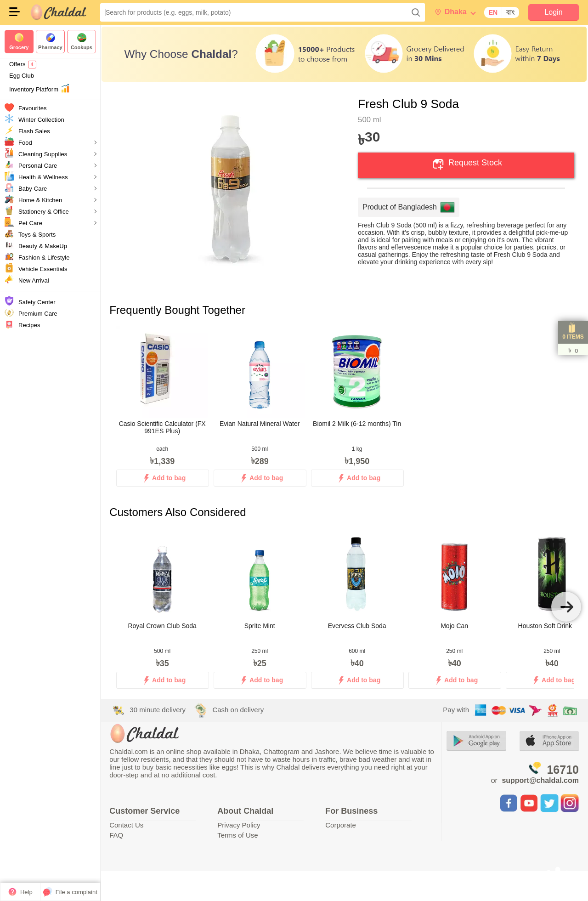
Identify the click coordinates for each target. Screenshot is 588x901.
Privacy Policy (240, 825)
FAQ (117, 835)
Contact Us (127, 825)
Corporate (341, 825)
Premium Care (38, 314)
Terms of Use (238, 835)
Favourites (33, 108)
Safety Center (37, 302)
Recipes (29, 325)
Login (553, 12)
